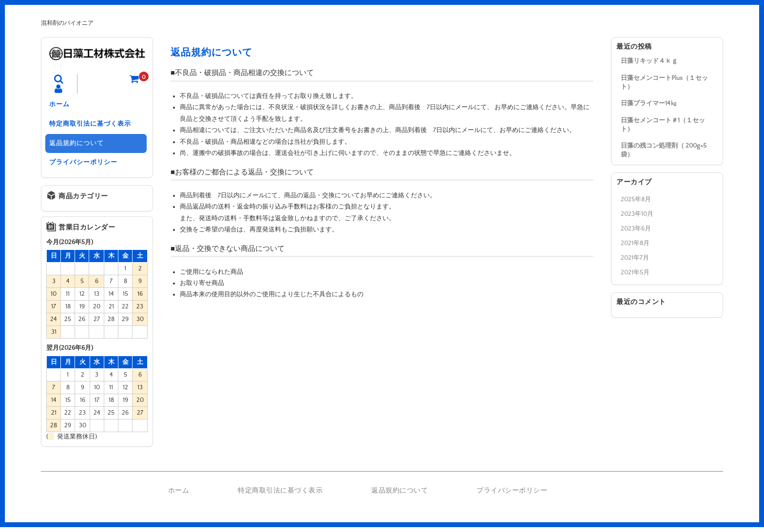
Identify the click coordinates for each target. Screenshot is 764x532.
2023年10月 (637, 214)
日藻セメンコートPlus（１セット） (664, 82)
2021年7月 (635, 258)
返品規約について (78, 146)
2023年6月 (636, 228)
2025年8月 (636, 199)
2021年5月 (635, 272)
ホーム (61, 105)
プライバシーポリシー (85, 167)
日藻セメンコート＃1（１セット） (663, 125)
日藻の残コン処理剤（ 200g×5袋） (664, 150)
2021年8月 (635, 243)
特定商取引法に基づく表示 (92, 126)
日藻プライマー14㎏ (649, 103)
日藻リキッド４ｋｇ (649, 61)
